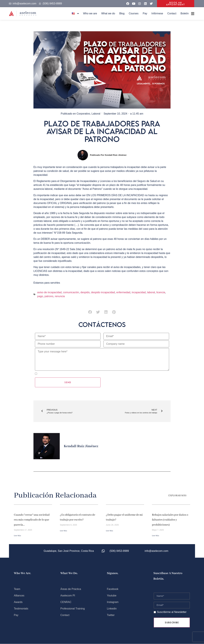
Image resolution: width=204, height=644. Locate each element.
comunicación (71, 292)
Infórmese (157, 13)
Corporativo (83, 114)
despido (85, 292)
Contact (172, 13)
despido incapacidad (103, 292)
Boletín (185, 13)
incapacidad (139, 292)
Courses (134, 13)
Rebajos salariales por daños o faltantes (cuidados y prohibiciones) (170, 520)
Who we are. (22, 573)
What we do (108, 13)
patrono (49, 296)
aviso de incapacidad (49, 292)
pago (40, 296)
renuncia (60, 296)
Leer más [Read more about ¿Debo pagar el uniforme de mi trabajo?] (110, 531)
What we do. (69, 573)
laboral (151, 292)
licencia (161, 292)
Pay (145, 13)
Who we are (90, 13)
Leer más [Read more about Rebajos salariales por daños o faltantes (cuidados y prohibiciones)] (156, 536)
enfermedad (123, 292)
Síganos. (113, 573)
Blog (122, 13)
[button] (90, 312)
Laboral (96, 114)
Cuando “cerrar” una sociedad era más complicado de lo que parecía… (32, 520)
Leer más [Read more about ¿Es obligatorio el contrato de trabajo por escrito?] (63, 531)
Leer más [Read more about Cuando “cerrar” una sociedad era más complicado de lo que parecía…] (17, 536)
